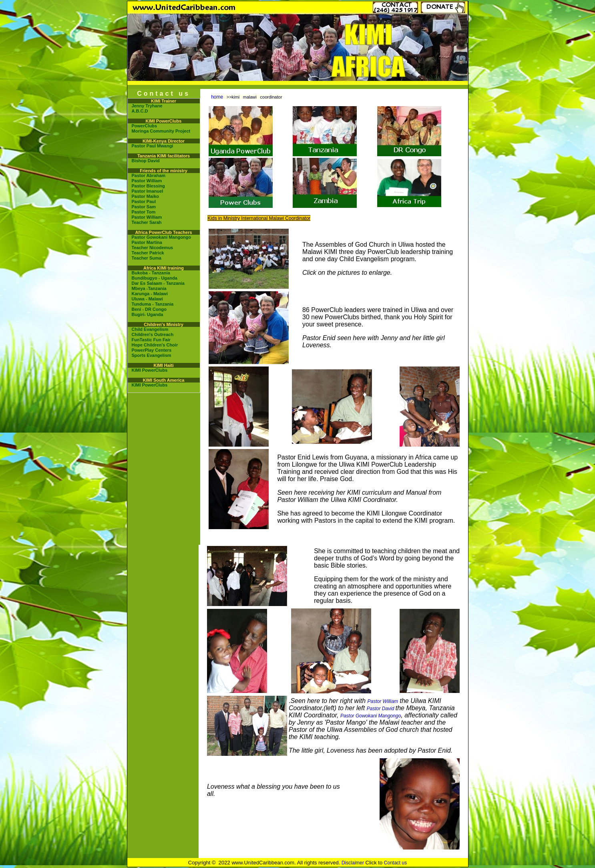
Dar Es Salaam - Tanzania (158, 283)
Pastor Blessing (148, 186)
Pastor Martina (147, 242)
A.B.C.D (140, 111)
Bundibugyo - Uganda (155, 278)
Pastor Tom (144, 212)
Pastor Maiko (145, 196)
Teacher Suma (147, 258)
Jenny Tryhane (147, 106)
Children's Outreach (153, 334)
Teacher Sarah (147, 222)
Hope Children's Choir (155, 345)
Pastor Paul (144, 201)
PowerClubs (145, 126)
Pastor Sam (144, 207)
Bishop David (146, 161)
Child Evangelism (150, 329)
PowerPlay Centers (152, 350)
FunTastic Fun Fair (151, 340)
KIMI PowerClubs (150, 370)
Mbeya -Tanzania (149, 288)
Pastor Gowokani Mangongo (162, 237)
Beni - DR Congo (149, 309)
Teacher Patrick (148, 253)
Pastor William (147, 181)
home (217, 97)
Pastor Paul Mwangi (153, 146)
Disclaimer (353, 863)
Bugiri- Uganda (148, 314)
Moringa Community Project (161, 131)
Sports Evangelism (152, 355)
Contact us (395, 863)
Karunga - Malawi (150, 294)
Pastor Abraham (149, 175)
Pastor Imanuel (148, 191)
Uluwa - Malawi (147, 299)
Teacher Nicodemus (153, 248)
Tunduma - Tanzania (153, 304)
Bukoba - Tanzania (151, 273)
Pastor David (381, 709)
